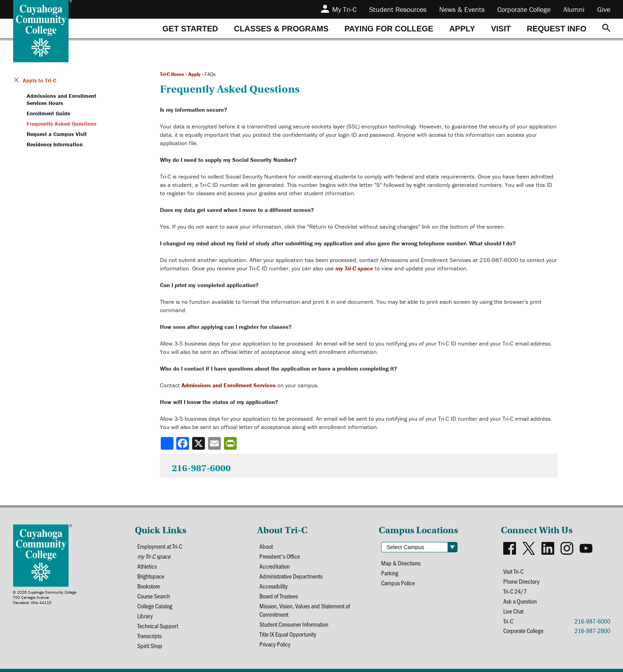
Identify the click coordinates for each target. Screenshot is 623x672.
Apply (194, 74)
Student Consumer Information (294, 624)
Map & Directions (401, 563)
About (266, 546)
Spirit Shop (150, 646)
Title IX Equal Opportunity (288, 634)
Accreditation (275, 566)
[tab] (190, 28)
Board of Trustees (279, 596)
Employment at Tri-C (160, 546)
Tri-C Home (172, 74)
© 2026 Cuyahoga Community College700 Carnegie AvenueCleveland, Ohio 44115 (45, 597)
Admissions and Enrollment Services (229, 385)
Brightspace (151, 576)
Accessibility (274, 586)
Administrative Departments (291, 576)
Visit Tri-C (513, 571)
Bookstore (149, 586)
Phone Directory (521, 581)
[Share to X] (199, 443)
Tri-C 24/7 (515, 591)
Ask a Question (520, 601)
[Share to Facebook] (183, 443)
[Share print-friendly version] (231, 443)
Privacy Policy (275, 644)
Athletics (147, 566)
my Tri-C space (354, 268)
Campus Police (398, 583)
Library (145, 616)
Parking (390, 573)
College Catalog (155, 606)
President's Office (280, 556)
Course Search (154, 596)
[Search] (606, 28)
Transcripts (149, 636)
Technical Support (158, 626)
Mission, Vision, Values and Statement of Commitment (305, 610)
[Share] (167, 443)
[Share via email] (215, 443)
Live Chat (513, 611)
